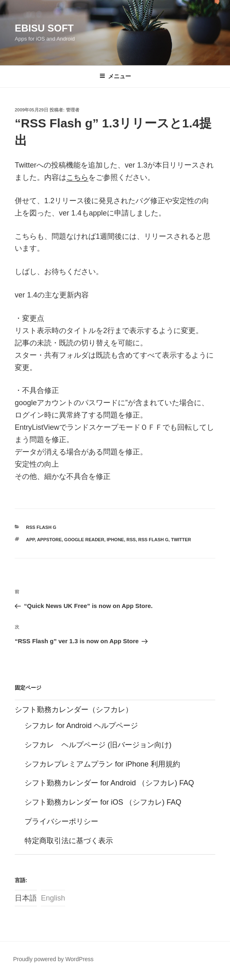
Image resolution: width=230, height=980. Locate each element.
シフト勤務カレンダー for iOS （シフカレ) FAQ (103, 802)
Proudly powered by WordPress (53, 959)
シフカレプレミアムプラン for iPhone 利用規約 (102, 764)
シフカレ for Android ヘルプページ (81, 726)
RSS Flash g (41, 527)
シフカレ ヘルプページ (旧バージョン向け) (98, 745)
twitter (181, 540)
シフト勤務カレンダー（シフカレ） (74, 710)
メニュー (115, 76)
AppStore (49, 540)
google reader (84, 540)
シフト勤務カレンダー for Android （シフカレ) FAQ (109, 783)
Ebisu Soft (44, 28)
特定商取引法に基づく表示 (69, 841)
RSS (131, 540)
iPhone (115, 540)
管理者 (73, 110)
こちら (77, 177)
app (30, 540)
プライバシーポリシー (61, 821)
